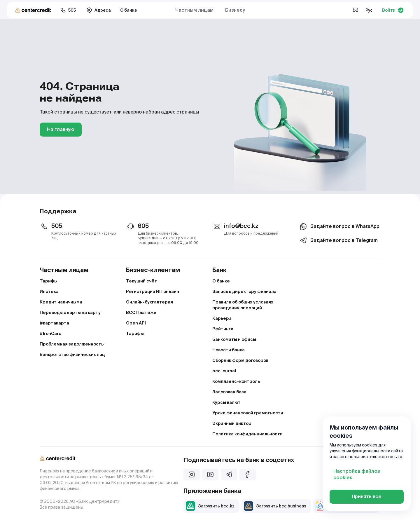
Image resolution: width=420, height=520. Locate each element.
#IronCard (51, 334)
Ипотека (49, 292)
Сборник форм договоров (240, 360)
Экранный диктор (232, 423)
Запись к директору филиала (244, 292)
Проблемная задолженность (72, 344)
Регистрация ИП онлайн (153, 292)
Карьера (222, 318)
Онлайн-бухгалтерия (149, 302)
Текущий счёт (142, 281)
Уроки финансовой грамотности (248, 413)
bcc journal (224, 371)
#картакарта (54, 323)
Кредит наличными (61, 302)
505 (68, 10)
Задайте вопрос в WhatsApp (339, 226)
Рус (369, 10)
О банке (129, 10)
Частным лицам (194, 10)
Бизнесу (235, 10)
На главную (61, 129)
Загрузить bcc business (275, 506)
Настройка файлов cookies (357, 474)
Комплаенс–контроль (236, 381)
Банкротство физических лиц (72, 355)
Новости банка (229, 350)
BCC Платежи (141, 313)
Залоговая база (229, 392)
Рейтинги (223, 329)
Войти (393, 10)
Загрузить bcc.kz (210, 506)
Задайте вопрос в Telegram (338, 240)
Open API (136, 323)
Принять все (367, 497)
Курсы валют (226, 402)
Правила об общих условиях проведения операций (243, 305)
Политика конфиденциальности (247, 434)
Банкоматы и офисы (234, 339)
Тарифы (49, 281)
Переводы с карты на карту (70, 313)
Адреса (99, 10)
